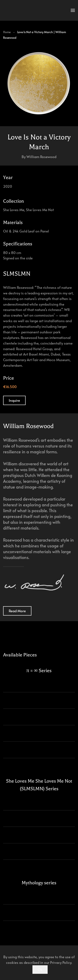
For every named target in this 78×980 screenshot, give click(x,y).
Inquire (14, 400)
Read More (17, 611)
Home (7, 32)
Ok (40, 969)
